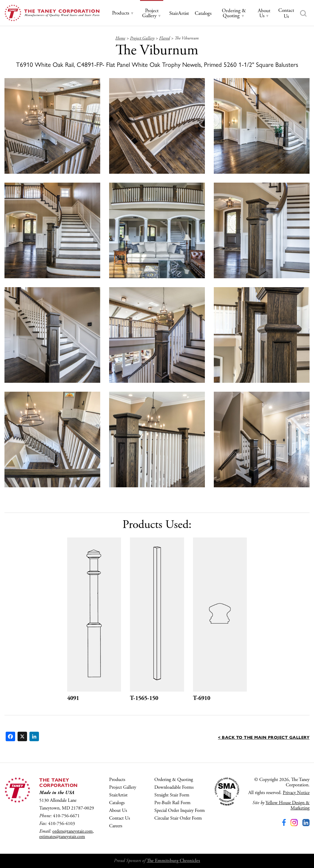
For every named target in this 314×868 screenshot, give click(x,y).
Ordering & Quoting (174, 780)
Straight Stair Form (172, 795)
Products (117, 780)
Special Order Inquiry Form (180, 811)
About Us (118, 811)
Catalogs (117, 803)
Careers (116, 826)
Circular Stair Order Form (178, 818)
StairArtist (118, 795)
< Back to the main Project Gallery (264, 737)
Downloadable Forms (174, 787)
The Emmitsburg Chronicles (173, 861)
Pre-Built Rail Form (172, 803)
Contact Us (120, 818)
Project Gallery (123, 787)
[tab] (123, 13)
